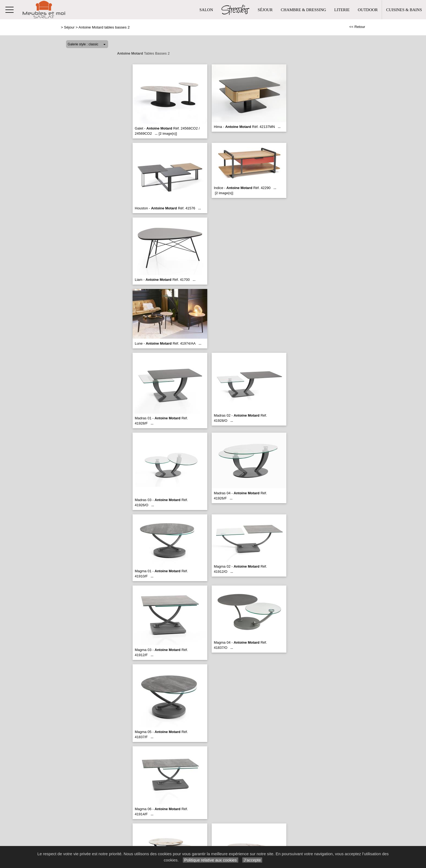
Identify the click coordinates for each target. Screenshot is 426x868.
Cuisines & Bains (404, 10)
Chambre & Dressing (304, 10)
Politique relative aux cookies (211, 860)
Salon (206, 10)
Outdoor (368, 10)
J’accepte (252, 860)
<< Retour (357, 27)
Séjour (265, 10)
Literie (342, 10)
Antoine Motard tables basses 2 (104, 27)
